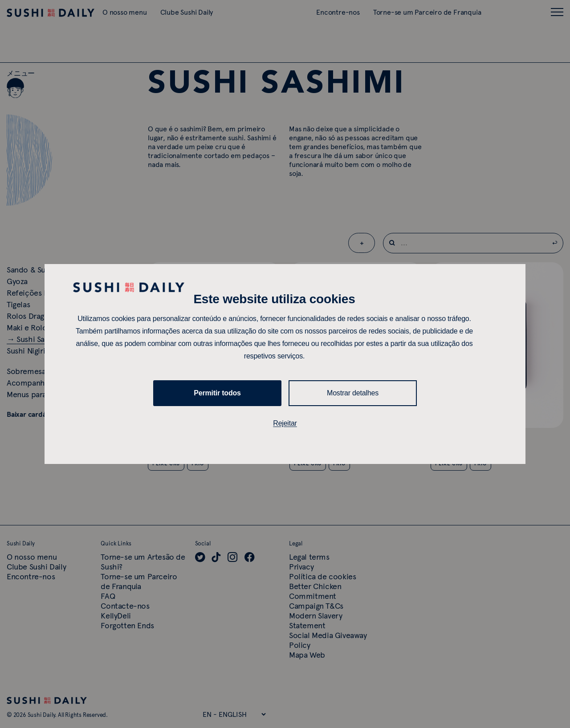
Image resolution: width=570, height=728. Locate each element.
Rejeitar (285, 423)
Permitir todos (217, 393)
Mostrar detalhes (353, 393)
